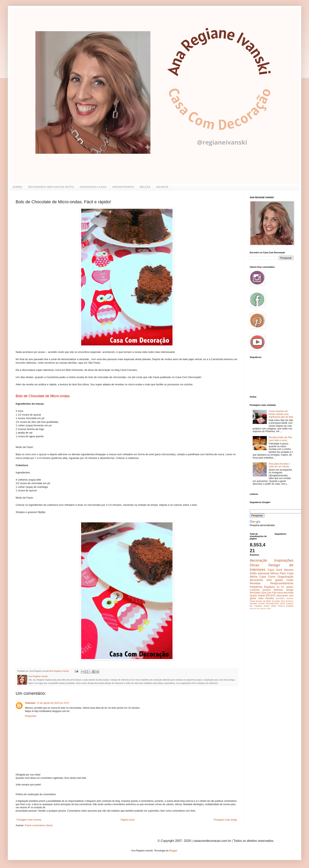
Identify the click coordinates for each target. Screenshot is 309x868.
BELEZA (145, 187)
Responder (31, 716)
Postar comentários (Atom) (39, 825)
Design (290, 590)
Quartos (267, 590)
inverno (290, 598)
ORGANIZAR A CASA (93, 187)
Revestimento (272, 603)
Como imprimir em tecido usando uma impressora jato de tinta (281, 414)
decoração (259, 560)
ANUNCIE (162, 187)
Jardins (290, 587)
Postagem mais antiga (225, 820)
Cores (272, 577)
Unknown (30, 703)
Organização (285, 577)
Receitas (255, 583)
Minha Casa (258, 577)
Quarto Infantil (257, 596)
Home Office (270, 606)
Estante (290, 606)
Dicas (254, 565)
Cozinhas (255, 590)
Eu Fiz (280, 587)
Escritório (280, 598)
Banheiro (278, 590)
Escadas (276, 601)
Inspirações (284, 560)
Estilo (253, 573)
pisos (283, 603)
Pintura (281, 606)
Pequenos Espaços (262, 587)
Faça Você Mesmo (280, 570)
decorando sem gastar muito (272, 580)
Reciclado (255, 593)
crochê (261, 603)
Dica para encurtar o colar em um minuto (279, 465)
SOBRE (17, 187)
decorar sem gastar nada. (260, 608)
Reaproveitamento (282, 583)
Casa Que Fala (269, 593)
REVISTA (271, 596)
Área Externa (287, 601)
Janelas (253, 603)
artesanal (264, 573)
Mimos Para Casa (282, 573)
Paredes (270, 598)
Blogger (173, 851)
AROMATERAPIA (123, 187)
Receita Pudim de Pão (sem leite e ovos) (280, 439)
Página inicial (128, 820)
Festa (252, 601)
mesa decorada (285, 593)
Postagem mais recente (29, 820)
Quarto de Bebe (263, 601)
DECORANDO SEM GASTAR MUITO (51, 187)
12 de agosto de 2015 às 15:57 (53, 703)
